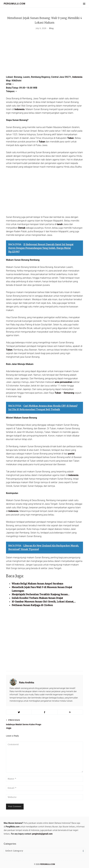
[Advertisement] (45, 54)
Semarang (69, 393)
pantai (71, 454)
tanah (60, 224)
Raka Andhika (27, 683)
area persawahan (64, 382)
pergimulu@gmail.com (42, 834)
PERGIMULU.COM (15, 4)
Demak (22, 228)
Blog (51, 28)
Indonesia (77, 77)
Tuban (70, 138)
